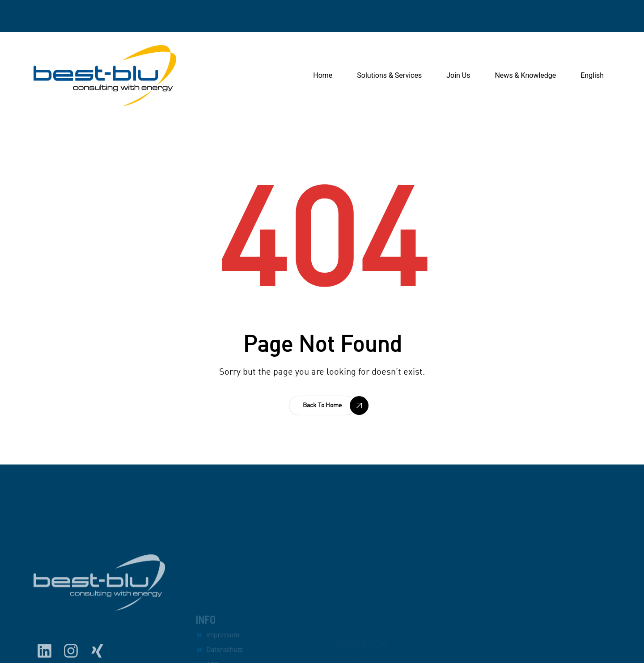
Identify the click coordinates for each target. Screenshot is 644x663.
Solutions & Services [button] (389, 75)
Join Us (458, 75)
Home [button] (323, 75)
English (592, 75)
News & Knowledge (525, 75)
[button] (322, 405)
